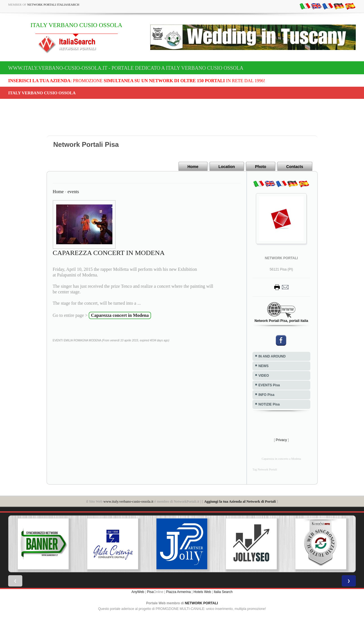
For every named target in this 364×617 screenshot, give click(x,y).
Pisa (150, 592)
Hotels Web (202, 592)
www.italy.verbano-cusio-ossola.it (128, 501)
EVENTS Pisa (269, 385)
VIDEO (264, 375)
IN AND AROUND (272, 356)
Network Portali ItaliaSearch (53, 5)
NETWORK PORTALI (201, 603)
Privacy (281, 440)
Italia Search (223, 592)
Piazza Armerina (178, 592)
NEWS (263, 366)
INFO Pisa (266, 394)
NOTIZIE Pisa (269, 404)
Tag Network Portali (265, 469)
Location (227, 167)
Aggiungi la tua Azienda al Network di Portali (240, 501)
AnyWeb (138, 592)
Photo (261, 167)
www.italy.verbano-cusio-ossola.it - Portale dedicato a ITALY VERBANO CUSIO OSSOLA (126, 68)
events (73, 191)
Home (193, 167)
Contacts (295, 167)
